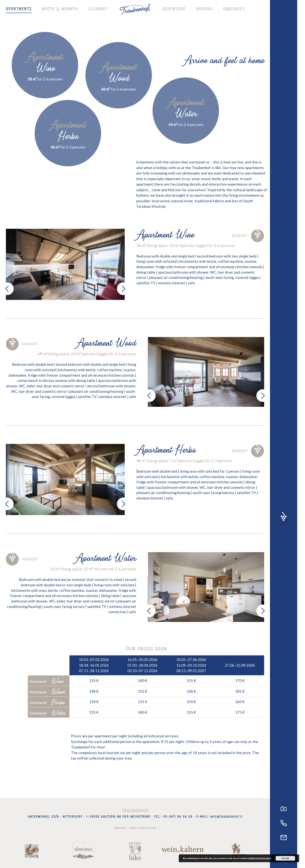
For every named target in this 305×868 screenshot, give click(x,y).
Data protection (144, 827)
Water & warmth (60, 13)
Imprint (118, 827)
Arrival (204, 13)
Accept (285, 858)
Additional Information (260, 858)
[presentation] (7, 289)
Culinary (98, 13)
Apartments (19, 13)
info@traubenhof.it (226, 816)
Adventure (174, 13)
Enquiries (234, 13)
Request (247, 236)
